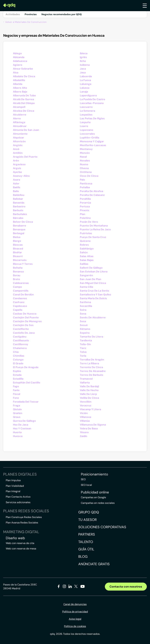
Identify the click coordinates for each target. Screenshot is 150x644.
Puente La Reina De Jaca (95, 229)
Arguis (17, 168)
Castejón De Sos (23, 325)
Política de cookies (75, 626)
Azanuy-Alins (21, 176)
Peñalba (85, 187)
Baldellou (19, 195)
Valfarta (85, 383)
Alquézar (18, 138)
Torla (83, 356)
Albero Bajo (20, 92)
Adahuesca (20, 61)
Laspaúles (86, 115)
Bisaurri (18, 256)
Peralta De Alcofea (91, 191)
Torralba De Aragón (92, 360)
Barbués (18, 210)
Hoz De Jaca (21, 425)
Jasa (83, 72)
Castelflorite (21, 329)
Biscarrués (20, 260)
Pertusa (85, 206)
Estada (17, 375)
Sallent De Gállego (91, 268)
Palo (82, 180)
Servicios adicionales (18, 502)
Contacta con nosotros (126, 587)
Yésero (84, 432)
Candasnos (20, 298)
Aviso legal (75, 619)
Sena (83, 314)
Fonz (16, 398)
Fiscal (17, 394)
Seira (83, 310)
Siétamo (85, 329)
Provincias (31, 14)
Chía (16, 352)
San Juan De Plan (91, 279)
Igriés (83, 57)
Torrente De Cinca (91, 367)
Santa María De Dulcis (93, 298)
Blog (83, 557)
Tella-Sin (85, 344)
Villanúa (85, 421)
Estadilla (18, 379)
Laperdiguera (88, 95)
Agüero (18, 65)
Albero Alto (20, 88)
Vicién (84, 413)
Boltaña (18, 268)
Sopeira (85, 333)
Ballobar (18, 199)
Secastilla (86, 306)
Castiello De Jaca (24, 333)
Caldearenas (21, 283)
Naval (83, 157)
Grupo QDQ (89, 512)
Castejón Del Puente (26, 317)
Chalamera (20, 348)
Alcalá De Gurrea (23, 99)
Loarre (84, 126)
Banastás (19, 203)
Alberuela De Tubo (24, 95)
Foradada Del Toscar (26, 402)
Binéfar (17, 252)
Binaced (18, 249)
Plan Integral (13, 491)
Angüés (18, 145)
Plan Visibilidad (15, 486)
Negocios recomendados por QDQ (62, 14)
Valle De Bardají (89, 386)
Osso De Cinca (89, 176)
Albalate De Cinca (24, 76)
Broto (16, 279)
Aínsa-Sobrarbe (23, 69)
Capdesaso (20, 306)
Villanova (85, 417)
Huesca (18, 436)
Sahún (84, 252)
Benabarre (20, 226)
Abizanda (19, 57)
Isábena (85, 65)
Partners (87, 534)
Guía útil (86, 549)
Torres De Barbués (92, 375)
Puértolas (86, 233)
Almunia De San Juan (26, 130)
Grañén (18, 413)
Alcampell (19, 107)
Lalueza (85, 88)
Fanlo (16, 390)
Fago (16, 386)
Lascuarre (86, 107)
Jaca (83, 69)
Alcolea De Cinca (24, 111)
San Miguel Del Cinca (93, 283)
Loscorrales (87, 134)
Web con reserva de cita (20, 543)
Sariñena (85, 302)
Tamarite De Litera (91, 337)
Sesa (83, 321)
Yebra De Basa (89, 428)
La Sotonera (87, 111)
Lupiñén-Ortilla (89, 138)
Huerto (17, 432)
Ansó (16, 149)
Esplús (17, 371)
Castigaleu (20, 337)
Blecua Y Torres (23, 264)
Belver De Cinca (23, 222)
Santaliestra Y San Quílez (95, 294)
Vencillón (86, 402)
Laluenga (86, 84)
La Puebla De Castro (93, 99)
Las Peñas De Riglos (92, 118)
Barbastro (19, 206)
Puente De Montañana (94, 226)
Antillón (18, 153)
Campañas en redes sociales (98, 503)
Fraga (16, 405)
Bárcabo (18, 218)
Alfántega (19, 122)
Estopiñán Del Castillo (27, 383)
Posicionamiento (94, 474)
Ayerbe (17, 172)
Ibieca (84, 53)
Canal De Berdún (23, 294)
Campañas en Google (93, 497)
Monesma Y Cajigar (92, 141)
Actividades (13, 14)
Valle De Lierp (88, 394)
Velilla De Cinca (89, 398)
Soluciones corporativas (102, 527)
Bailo (16, 191)
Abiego (17, 53)
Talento (86, 542)
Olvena (84, 168)
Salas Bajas (87, 260)
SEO (83, 479)
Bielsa (17, 237)
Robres (84, 245)
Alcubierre (20, 115)
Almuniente (20, 134)
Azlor (16, 183)
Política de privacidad (75, 612)
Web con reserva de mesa (21, 549)
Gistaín (17, 409)
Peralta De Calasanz (92, 195)
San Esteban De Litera (94, 272)
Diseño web (15, 538)
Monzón (85, 153)
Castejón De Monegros (27, 321)
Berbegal (19, 233)
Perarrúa (85, 203)
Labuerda (86, 76)
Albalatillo (19, 80)
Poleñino (85, 218)
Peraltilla (85, 199)
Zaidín (84, 436)
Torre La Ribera (89, 363)
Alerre (17, 118)
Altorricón (19, 141)
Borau (17, 275)
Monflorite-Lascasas (93, 145)
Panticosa (86, 183)
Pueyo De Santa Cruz (93, 237)
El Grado (18, 363)
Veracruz (86, 405)
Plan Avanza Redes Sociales (22, 523)
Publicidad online (95, 492)
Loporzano (87, 130)
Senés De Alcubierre (93, 317)
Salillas (84, 264)
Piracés (85, 210)
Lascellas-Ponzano (92, 103)
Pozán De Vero (89, 222)
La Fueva (85, 80)
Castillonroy (21, 344)
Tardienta (86, 340)
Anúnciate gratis (94, 564)
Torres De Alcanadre (93, 371)
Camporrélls (21, 291)
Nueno (84, 164)
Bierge (17, 241)
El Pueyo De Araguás (26, 367)
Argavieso (19, 164)
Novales (85, 161)
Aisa (16, 72)
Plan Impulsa (13, 480)
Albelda (18, 84)
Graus (17, 417)
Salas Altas (87, 256)
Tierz (83, 348)
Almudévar (20, 126)
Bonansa (18, 272)
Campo (17, 287)
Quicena (85, 241)
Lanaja (84, 92)
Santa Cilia (86, 287)
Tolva (83, 352)
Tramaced (86, 379)
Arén (16, 161)
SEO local (86, 485)
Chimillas (19, 356)
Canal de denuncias (75, 604)
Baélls (17, 187)
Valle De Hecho (89, 390)
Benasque (19, 229)
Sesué (84, 325)
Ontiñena (86, 172)
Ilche (83, 61)
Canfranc (19, 302)
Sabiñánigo (87, 249)
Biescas (18, 245)
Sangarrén (86, 275)
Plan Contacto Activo (18, 497)
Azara (16, 180)
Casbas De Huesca (25, 314)
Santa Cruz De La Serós (95, 291)
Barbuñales (20, 214)
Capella (18, 310)
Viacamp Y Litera (90, 409)
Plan (83, 214)
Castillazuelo (21, 340)
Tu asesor (87, 520)
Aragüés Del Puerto (25, 157)
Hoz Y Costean (22, 428)
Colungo (18, 360)
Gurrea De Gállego (24, 421)
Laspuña (85, 122)
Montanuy (86, 149)
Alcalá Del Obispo (24, 103)
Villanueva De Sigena (93, 425)
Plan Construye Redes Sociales (24, 517)
